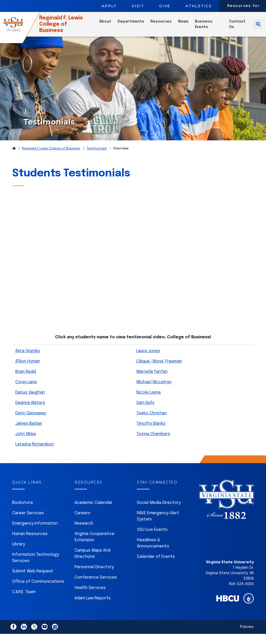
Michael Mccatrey (154, 389)
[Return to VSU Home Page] (14, 155)
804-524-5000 (241, 591)
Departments (136, 25)
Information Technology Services (36, 564)
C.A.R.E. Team (24, 598)
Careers (82, 520)
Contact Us (239, 27)
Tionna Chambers (153, 440)
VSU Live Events (152, 536)
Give (165, 6)
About (110, 25)
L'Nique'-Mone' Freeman (159, 368)
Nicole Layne (149, 399)
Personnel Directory (94, 574)
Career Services (28, 520)
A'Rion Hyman (28, 368)
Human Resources (30, 540)
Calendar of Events (156, 563)
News (188, 25)
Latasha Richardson (35, 451)
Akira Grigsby (28, 357)
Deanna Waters (30, 409)
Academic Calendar (94, 509)
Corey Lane (26, 389)
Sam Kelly (145, 409)
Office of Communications (38, 588)
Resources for (244, 6)
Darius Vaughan (30, 399)
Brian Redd (26, 378)
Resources (166, 25)
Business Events (209, 27)
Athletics (199, 6)
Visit (138, 6)
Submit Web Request (33, 578)
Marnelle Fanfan (152, 378)
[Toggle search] (258, 27)
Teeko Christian (152, 420)
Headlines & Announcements (153, 550)
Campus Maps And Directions (92, 560)
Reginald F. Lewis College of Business (70, 27)
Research (84, 530)
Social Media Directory (159, 509)
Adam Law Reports (93, 605)
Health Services (90, 594)
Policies (247, 633)
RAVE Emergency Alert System (158, 523)
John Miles (26, 440)
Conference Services (96, 584)
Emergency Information (35, 530)
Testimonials (97, 155)
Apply (109, 6)
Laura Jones (148, 357)
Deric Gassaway (31, 420)
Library (19, 551)
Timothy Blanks (151, 430)
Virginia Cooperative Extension (94, 543)
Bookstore (23, 509)
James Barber (29, 430)
